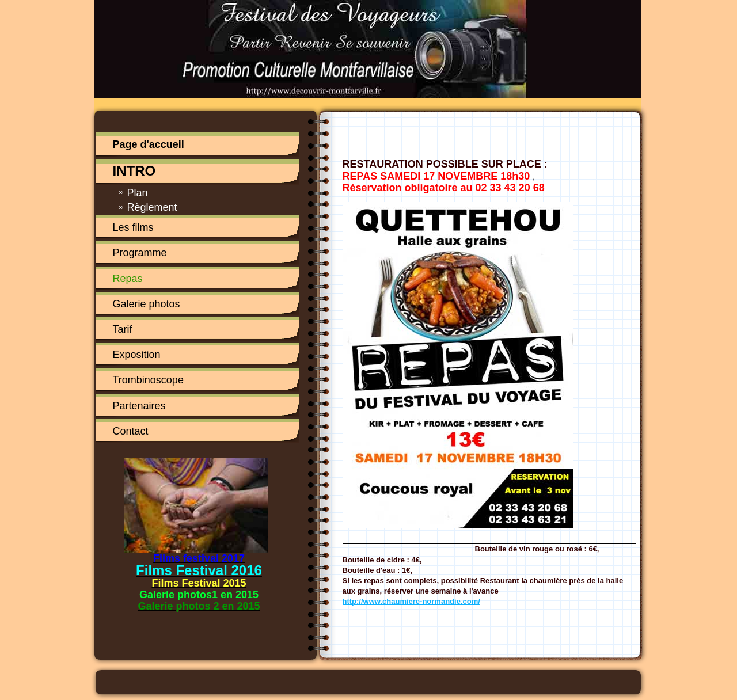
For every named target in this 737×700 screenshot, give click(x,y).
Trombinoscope (148, 380)
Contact (131, 431)
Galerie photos (147, 304)
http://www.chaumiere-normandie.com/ (411, 601)
